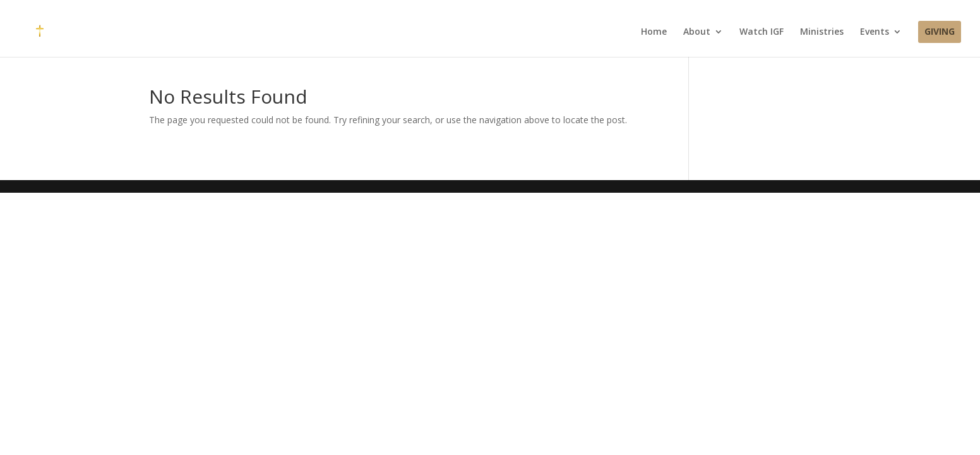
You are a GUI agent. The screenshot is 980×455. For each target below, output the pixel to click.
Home (654, 32)
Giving (940, 32)
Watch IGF (762, 32)
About (697, 32)
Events (875, 32)
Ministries (822, 32)
